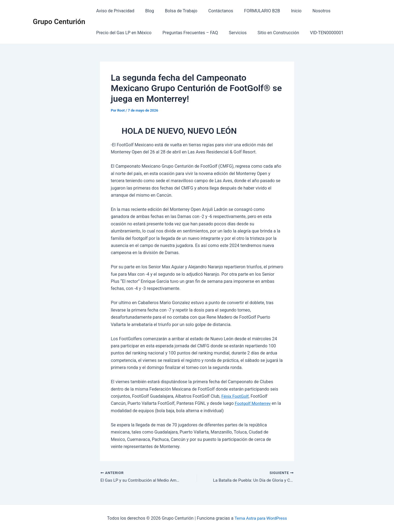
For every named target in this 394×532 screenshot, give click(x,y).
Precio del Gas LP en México (123, 33)
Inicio (284, 11)
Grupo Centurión (59, 22)
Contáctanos (213, 11)
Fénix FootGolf (235, 396)
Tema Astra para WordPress (261, 518)
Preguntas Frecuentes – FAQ (187, 33)
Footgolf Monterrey (253, 403)
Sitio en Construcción (271, 33)
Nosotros (307, 11)
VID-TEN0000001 (317, 33)
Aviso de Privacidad (114, 11)
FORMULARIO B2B (252, 11)
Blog (146, 11)
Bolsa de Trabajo (176, 11)
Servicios (232, 33)
